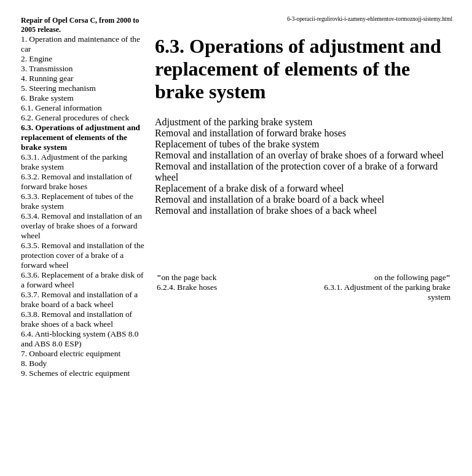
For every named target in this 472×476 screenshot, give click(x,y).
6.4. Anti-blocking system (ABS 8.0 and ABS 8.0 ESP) (80, 339)
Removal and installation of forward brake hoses (250, 133)
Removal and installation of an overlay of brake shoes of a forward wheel (299, 155)
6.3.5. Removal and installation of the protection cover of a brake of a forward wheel (83, 255)
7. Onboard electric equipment (71, 353)
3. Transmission (47, 68)
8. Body (34, 363)
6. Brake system (47, 98)
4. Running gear (47, 78)
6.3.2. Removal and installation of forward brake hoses (77, 181)
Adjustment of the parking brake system (234, 122)
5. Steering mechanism (58, 88)
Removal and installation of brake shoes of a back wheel (266, 210)
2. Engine (37, 59)
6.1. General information (61, 108)
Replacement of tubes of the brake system (237, 144)
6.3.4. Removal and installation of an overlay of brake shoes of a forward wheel (81, 226)
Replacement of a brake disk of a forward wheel (249, 188)
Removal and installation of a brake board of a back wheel (269, 199)
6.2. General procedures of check (75, 118)
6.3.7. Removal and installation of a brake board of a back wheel (79, 299)
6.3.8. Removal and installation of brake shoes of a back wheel (77, 319)
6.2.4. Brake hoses (187, 287)
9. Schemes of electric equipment (75, 373)
